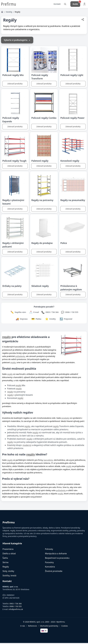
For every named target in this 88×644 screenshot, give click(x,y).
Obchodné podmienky (49, 627)
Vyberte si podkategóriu (17, 41)
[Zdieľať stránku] (83, 21)
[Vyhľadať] (65, 5)
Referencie (32, 627)
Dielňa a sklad (9, 555)
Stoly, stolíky (8, 572)
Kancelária (50, 568)
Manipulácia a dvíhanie (56, 555)
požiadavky (20, 357)
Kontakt (57, 4)
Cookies (65, 627)
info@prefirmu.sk (16, 610)
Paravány (49, 563)
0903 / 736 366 (16, 605)
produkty (65, 419)
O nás (23, 627)
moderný (27, 446)
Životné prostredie (54, 572)
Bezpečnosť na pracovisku (57, 559)
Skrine (5, 563)
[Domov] (2, 13)
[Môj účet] (84, 5)
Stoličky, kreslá (9, 577)
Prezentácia (8, 550)
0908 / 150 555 (16, 607)
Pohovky (49, 550)
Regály (6, 568)
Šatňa (5, 559)
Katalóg (9, 13)
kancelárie (48, 461)
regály (6, 338)
